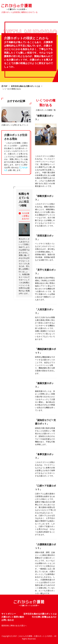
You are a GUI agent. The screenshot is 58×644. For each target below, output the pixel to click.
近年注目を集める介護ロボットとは (40, 614)
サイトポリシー (9, 614)
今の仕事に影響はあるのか (26, 216)
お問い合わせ (8, 620)
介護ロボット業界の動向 (13, 617)
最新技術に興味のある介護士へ (14, 625)
